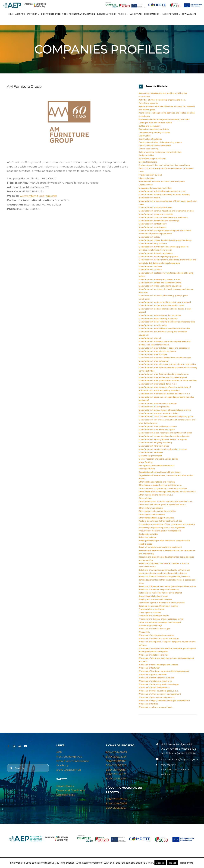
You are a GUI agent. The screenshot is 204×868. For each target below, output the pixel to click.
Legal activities (146, 185)
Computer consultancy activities (154, 129)
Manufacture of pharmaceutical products (158, 403)
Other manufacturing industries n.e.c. (156, 495)
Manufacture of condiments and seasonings (159, 221)
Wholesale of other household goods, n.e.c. (159, 691)
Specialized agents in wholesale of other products (162, 603)
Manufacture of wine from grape (154, 446)
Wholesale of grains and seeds (153, 674)
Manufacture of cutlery (149, 237)
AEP (59, 752)
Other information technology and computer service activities (167, 492)
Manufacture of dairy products (153, 243)
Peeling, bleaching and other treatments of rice (160, 521)
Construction (145, 136)
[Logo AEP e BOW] (24, 3)
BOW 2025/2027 (116, 808)
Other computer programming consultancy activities (163, 488)
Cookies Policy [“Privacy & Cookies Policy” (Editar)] (66, 795)
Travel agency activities (150, 612)
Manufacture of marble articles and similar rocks (161, 305)
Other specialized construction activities (157, 511)
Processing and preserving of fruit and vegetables (162, 528)
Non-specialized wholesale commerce (156, 466)
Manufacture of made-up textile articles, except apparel (165, 302)
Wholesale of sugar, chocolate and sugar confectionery (164, 701)
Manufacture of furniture (150, 270)
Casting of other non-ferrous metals (155, 123)
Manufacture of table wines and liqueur (157, 430)
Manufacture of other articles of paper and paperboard (164, 348)
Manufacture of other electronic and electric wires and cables (167, 364)
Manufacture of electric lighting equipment (158, 257)
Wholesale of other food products (154, 687)
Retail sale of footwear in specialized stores (159, 589)
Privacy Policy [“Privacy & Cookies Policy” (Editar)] (65, 786)
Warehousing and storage (150, 625)
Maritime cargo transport (150, 456)
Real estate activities (148, 534)
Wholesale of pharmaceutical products (156, 697)
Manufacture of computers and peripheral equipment (163, 217)
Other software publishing (151, 508)
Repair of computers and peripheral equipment (160, 547)
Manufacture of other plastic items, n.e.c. (158, 384)
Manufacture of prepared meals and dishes (158, 413)
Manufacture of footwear (150, 266)
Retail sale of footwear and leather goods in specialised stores (167, 586)
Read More (187, 863)
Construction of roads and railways (155, 145)
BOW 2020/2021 (116, 761)
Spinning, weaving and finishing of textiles (158, 606)
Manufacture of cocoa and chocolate (156, 214)
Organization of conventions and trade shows (160, 472)
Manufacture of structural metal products (158, 426)
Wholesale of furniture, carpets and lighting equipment (164, 671)
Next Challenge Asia (69, 757)
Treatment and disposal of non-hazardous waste (161, 619)
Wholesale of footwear (149, 668)
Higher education (147, 178)
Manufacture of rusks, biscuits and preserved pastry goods (166, 416)
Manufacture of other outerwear (154, 361)
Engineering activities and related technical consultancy (164, 165)
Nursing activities (147, 469)
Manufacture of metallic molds (153, 325)
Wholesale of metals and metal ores (155, 681)
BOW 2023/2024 (116, 757)
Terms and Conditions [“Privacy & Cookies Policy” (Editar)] (71, 790)
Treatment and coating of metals (154, 616)
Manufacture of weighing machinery (155, 443)
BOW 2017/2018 (116, 770)
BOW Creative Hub (69, 770)
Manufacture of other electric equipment (157, 351)
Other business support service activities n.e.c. (160, 485)
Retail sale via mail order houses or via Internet (160, 593)
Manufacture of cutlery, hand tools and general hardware (165, 240)
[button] (168, 87)
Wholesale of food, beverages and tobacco (158, 665)
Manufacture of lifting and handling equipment (160, 286)
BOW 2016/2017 (116, 774)
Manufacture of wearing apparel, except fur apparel (163, 439)
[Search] (11, 768)
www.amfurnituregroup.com (39, 196)
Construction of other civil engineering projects (160, 142)
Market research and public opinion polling (158, 459)
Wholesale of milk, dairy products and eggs (159, 684)
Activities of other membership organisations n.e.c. (162, 100)
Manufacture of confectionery (153, 224)
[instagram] (14, 746)
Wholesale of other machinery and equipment (160, 694)
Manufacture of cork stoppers (152, 227)
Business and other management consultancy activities (164, 119)
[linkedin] (20, 746)
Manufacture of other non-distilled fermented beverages (165, 358)
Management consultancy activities (155, 188)
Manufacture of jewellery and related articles (160, 279)
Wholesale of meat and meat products (156, 678)
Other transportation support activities (156, 518)
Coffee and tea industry (150, 126)
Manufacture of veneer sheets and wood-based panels (164, 436)
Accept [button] (160, 863)
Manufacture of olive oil (150, 338)
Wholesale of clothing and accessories (156, 635)
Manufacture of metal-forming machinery (158, 319)
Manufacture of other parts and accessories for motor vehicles (168, 380)
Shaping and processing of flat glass (155, 599)
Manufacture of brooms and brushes (155, 207)
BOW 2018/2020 (116, 765)
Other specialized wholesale (152, 514)
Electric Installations (148, 162)
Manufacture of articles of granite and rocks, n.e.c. (162, 191)
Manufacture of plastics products (154, 407)
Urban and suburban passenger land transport (160, 622)
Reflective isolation (148, 537)
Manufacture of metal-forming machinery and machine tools (167, 322)
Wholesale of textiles (148, 704)
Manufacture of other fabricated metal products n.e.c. (164, 374)
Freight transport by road (150, 175)
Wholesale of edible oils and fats (154, 655)
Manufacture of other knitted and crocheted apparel (163, 377)
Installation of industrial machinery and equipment (162, 181)
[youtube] (25, 746)
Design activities (146, 155)
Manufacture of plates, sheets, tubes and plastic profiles (165, 410)
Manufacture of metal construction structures (160, 315)
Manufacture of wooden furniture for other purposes (163, 449)
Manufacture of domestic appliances (156, 253)
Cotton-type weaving (148, 149)
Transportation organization (151, 609)
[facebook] (8, 746)
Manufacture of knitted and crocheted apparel (160, 283)
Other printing (145, 498)
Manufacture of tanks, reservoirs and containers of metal (165, 433)
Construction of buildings (150, 139)
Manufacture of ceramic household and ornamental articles (166, 211)
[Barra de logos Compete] (154, 3)
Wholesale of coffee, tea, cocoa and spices (159, 639)
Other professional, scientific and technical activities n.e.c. (166, 501)
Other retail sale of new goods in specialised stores (162, 505)
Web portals (144, 632)
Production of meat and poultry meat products (160, 531)
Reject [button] (173, 863)
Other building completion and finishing (157, 482)
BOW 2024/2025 (116, 752)
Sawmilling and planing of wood (153, 596)
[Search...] (28, 768)
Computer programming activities (154, 132)
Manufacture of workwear (151, 452)
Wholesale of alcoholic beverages (154, 629)
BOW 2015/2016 (116, 778)
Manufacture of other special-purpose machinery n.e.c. (165, 394)
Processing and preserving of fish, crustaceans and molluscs (167, 524)
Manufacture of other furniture (153, 354)
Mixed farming (145, 462)
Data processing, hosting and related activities (160, 152)
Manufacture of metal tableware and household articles (164, 328)
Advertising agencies (148, 103)
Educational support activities (152, 159)
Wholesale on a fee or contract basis (155, 707)
